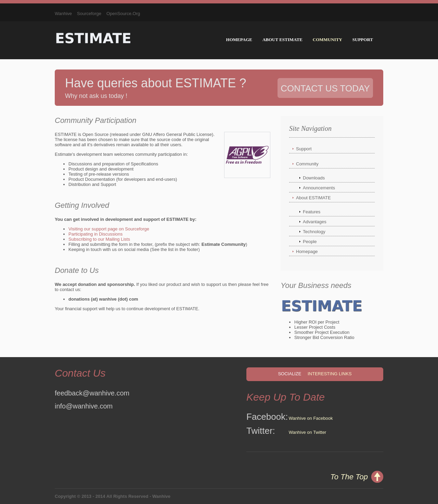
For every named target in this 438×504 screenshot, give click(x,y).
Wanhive (63, 14)
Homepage (239, 40)
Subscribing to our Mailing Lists (99, 239)
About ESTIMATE (282, 40)
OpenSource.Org (123, 14)
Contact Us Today (325, 88)
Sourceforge (89, 14)
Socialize (289, 374)
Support (363, 40)
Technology (314, 232)
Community (327, 40)
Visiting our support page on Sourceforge (109, 229)
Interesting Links (330, 374)
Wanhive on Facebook (311, 418)
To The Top (349, 477)
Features (312, 212)
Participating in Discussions (95, 234)
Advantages (315, 222)
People (310, 242)
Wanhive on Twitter (308, 432)
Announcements (319, 188)
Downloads (314, 178)
